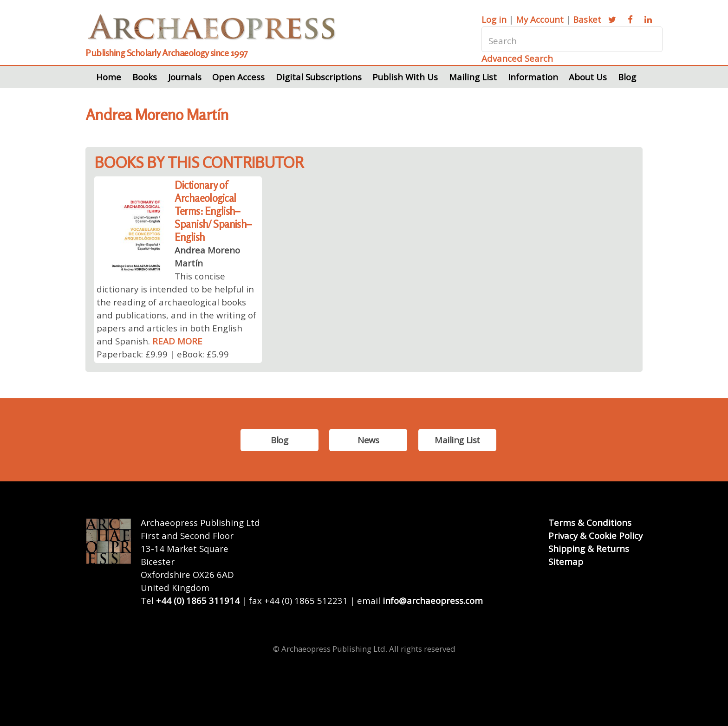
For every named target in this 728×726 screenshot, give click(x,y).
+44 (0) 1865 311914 (198, 600)
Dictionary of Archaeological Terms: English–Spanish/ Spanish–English (213, 211)
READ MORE (177, 341)
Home (109, 77)
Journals (185, 77)
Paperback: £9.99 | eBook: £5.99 (163, 354)
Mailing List (473, 77)
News (368, 440)
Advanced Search (517, 58)
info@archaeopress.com (433, 600)
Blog (627, 77)
